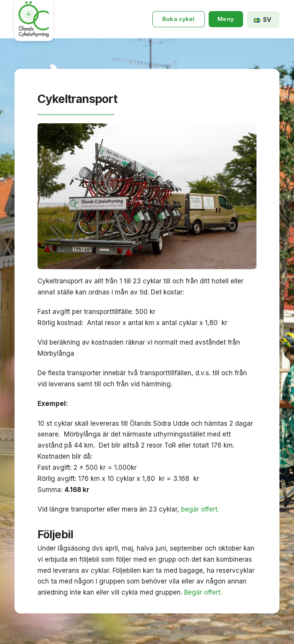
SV (262, 20)
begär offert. (200, 509)
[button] (226, 19)
